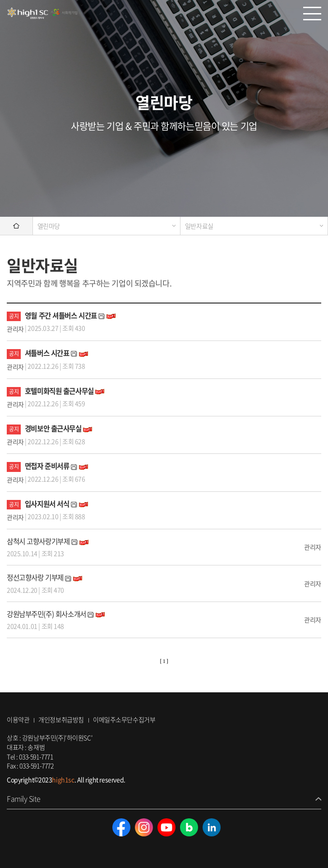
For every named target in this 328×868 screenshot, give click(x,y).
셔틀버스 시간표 (47, 353)
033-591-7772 (36, 765)
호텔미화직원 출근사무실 (59, 391)
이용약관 (18, 719)
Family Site (24, 799)
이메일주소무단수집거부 (124, 719)
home (16, 226)
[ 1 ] (164, 661)
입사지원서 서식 (47, 504)
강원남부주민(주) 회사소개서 (46, 614)
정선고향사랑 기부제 (35, 577)
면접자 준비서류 (47, 466)
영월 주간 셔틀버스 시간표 (62, 315)
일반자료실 (199, 226)
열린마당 (49, 226)
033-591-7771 (36, 756)
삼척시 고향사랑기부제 (38, 541)
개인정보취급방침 (61, 719)
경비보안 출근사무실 (53, 428)
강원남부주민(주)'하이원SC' (43, 14)
